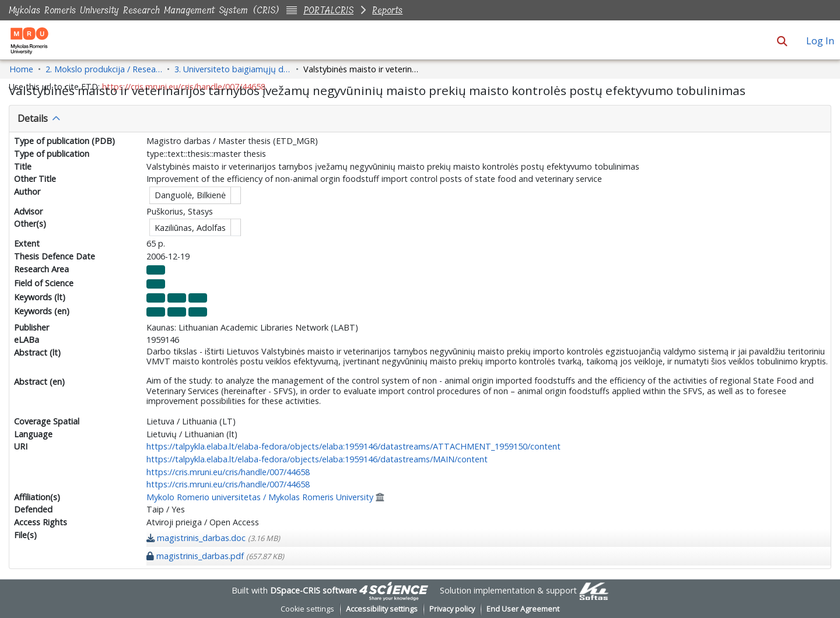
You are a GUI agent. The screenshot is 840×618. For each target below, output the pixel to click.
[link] (213, 538)
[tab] (420, 119)
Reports (387, 10)
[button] (782, 41)
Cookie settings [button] (307, 609)
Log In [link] (821, 41)
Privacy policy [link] (452, 609)
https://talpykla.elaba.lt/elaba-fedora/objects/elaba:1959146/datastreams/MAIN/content (317, 459)
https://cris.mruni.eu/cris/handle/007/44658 (228, 472)
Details (33, 118)
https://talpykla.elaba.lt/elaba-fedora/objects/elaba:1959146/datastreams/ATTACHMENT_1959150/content (353, 446)
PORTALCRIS (328, 10)
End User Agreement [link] (523, 609)
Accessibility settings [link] (382, 609)
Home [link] (21, 69)
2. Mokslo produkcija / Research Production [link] (104, 69)
